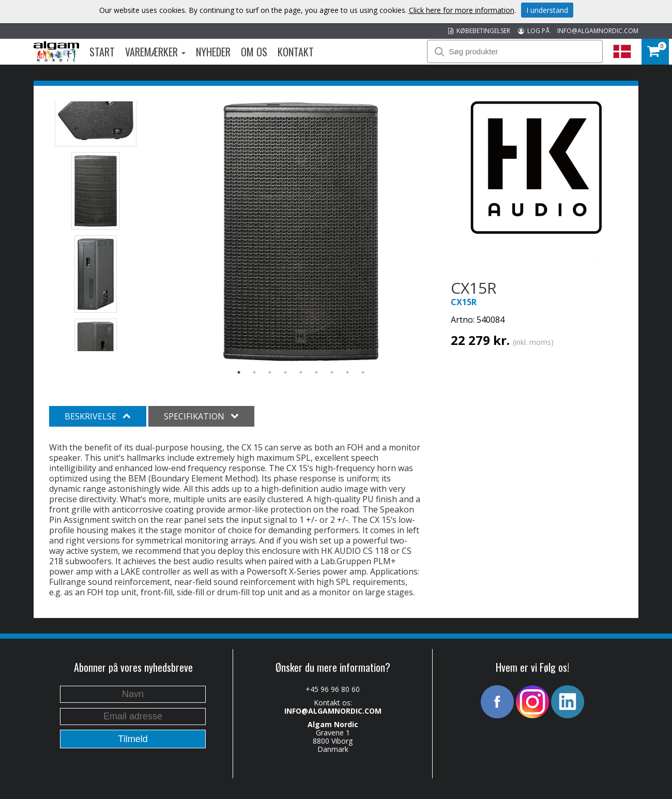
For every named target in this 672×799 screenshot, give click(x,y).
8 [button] (347, 372)
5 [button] (301, 372)
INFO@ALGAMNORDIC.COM (598, 31)
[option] (301, 232)
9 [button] (363, 372)
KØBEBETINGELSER (479, 31)
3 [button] (270, 372)
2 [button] (254, 372)
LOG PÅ (534, 31)
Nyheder (213, 52)
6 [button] (316, 372)
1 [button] (239, 372)
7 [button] (332, 372)
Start (102, 52)
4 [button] (285, 372)
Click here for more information (462, 10)
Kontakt (296, 52)
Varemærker (155, 52)
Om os (254, 52)
